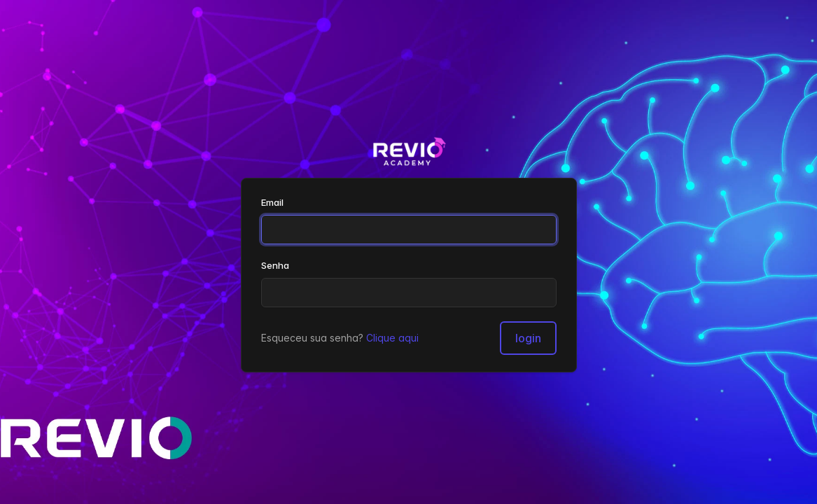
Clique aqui (392, 338)
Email (272, 202)
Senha (275, 265)
